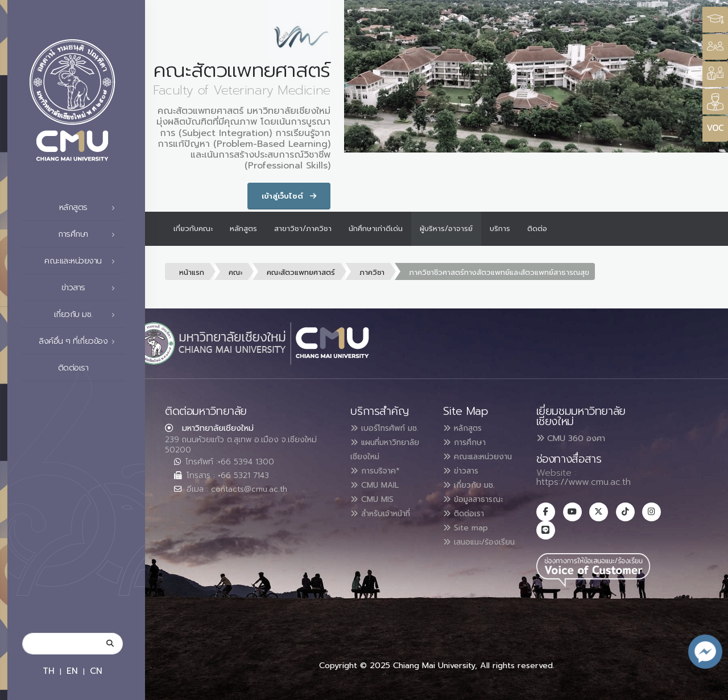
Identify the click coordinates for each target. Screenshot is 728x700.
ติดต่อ (537, 228)
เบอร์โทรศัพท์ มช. (390, 428)
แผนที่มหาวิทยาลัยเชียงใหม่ (375, 455)
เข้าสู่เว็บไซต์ (289, 196)
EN (72, 671)
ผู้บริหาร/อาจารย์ (446, 228)
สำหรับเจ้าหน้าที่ (387, 524)
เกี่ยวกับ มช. (88, 315)
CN (96, 671)
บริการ (500, 228)
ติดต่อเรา (90, 368)
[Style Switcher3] (715, 20)
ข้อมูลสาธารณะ (479, 510)
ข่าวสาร (92, 288)
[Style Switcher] (715, 47)
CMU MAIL (379, 496)
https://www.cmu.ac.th (584, 482)
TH (49, 671)
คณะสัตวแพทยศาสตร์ (301, 272)
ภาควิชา (372, 272)
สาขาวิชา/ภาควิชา (303, 228)
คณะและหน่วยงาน (83, 261)
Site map (469, 537)
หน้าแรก (192, 272)
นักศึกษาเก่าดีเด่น (376, 228)
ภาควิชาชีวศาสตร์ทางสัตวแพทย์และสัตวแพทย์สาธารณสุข (499, 272)
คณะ (235, 272)
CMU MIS (376, 510)
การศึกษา (90, 234)
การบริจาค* (379, 483)
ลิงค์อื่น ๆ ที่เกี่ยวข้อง (80, 341)
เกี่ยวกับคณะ (193, 228)
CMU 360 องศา (571, 438)
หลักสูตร (90, 208)
